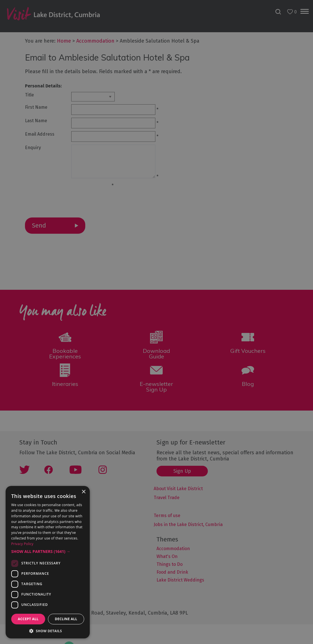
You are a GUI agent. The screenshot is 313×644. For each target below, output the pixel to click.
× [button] (83, 492)
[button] (48, 552)
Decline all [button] (66, 619)
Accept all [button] (28, 619)
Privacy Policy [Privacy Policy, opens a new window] (22, 544)
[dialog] (156, 322)
